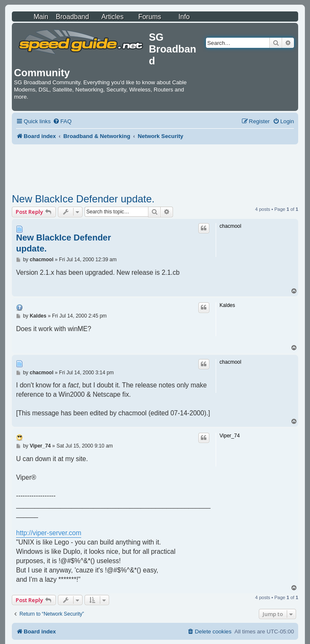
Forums (150, 17)
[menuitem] (62, 121)
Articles (112, 17)
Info (184, 17)
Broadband (72, 17)
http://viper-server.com (49, 533)
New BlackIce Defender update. (83, 199)
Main (41, 17)
